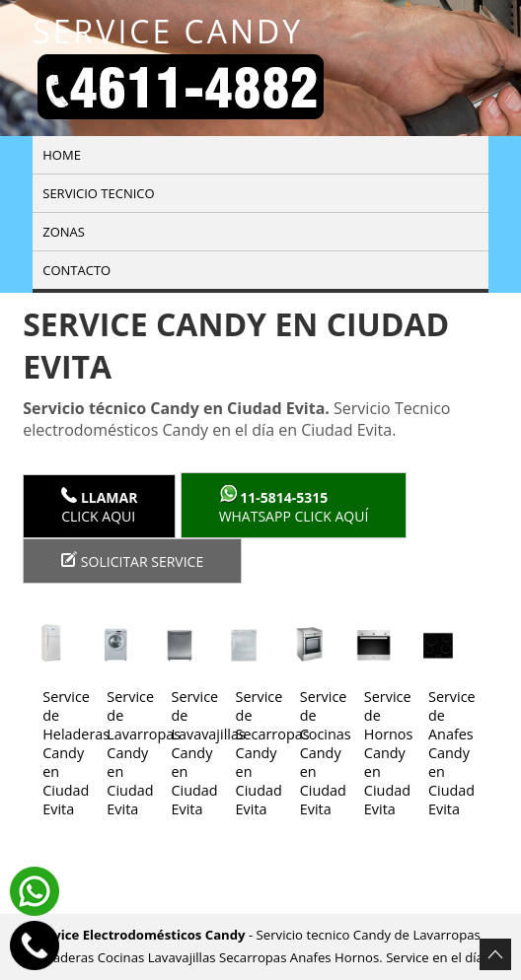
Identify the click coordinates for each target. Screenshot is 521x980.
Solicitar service (132, 561)
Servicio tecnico (98, 193)
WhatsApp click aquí (294, 505)
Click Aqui (99, 506)
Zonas (64, 232)
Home (62, 155)
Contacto (76, 270)
